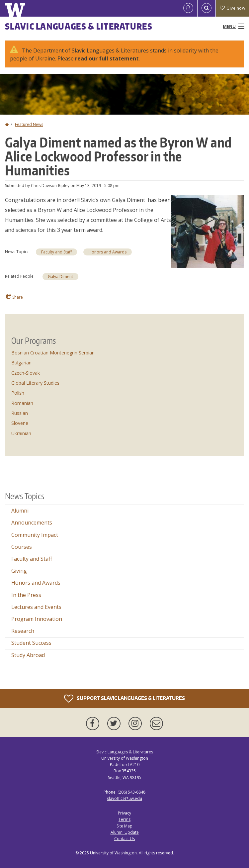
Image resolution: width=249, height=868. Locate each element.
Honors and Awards (108, 252)
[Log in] (188, 8)
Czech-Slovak (26, 373)
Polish (18, 393)
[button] (207, 231)
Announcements (32, 523)
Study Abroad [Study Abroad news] (28, 655)
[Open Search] (207, 8)
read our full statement (107, 58)
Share (15, 297)
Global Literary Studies (35, 383)
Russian (20, 413)
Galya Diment (60, 277)
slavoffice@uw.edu (124, 798)
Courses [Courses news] (22, 547)
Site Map (124, 826)
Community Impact (35, 535)
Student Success (31, 643)
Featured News (29, 124)
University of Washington (113, 853)
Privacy (124, 813)
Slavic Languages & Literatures (79, 26)
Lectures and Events (36, 607)
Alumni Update (125, 832)
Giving (19, 571)
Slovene (20, 423)
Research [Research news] (23, 631)
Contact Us (124, 839)
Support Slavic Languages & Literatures (124, 699)
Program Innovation (37, 619)
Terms (124, 819)
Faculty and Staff (56, 252)
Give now (232, 8)
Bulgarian (21, 363)
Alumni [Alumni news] (20, 511)
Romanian (22, 403)
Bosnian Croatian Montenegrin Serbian (53, 353)
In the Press (26, 595)
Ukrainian (21, 433)
